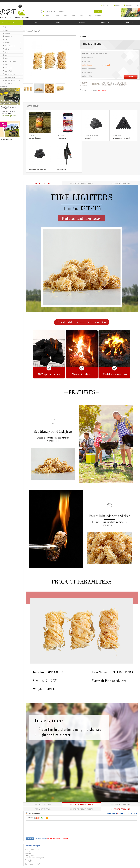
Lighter (36, 31)
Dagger (28, 860)
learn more (102, 90)
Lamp (82, 16)
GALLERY (82, 22)
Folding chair (30, 856)
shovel (27, 862)
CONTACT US (128, 22)
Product (29, 31)
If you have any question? (89, 90)
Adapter (98, 16)
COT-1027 (29, 852)
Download (106, 65)
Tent (66, 16)
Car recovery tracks (32, 864)
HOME (35, 22)
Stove (47, 16)
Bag (89, 16)
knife (73, 16)
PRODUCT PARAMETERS (94, 53)
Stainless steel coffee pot (34, 858)
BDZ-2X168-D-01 (31, 850)
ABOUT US (105, 22)
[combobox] (72, 12)
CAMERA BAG (30, 854)
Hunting (57, 16)
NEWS (58, 22)
